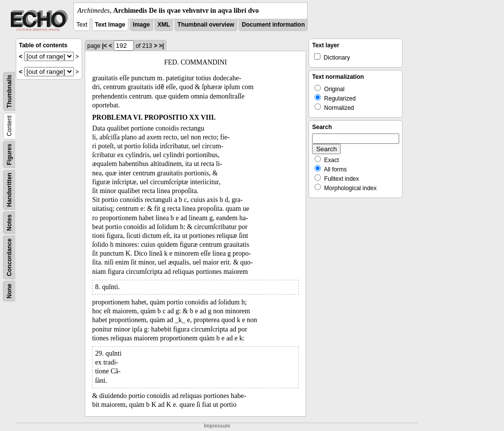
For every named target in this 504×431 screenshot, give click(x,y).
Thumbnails (9, 91)
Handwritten (9, 190)
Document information (273, 25)
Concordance (9, 257)
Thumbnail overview (206, 25)
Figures (9, 154)
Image (142, 25)
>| (161, 46)
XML (164, 25)
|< (104, 46)
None (9, 291)
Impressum (217, 426)
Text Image (110, 25)
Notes (9, 222)
